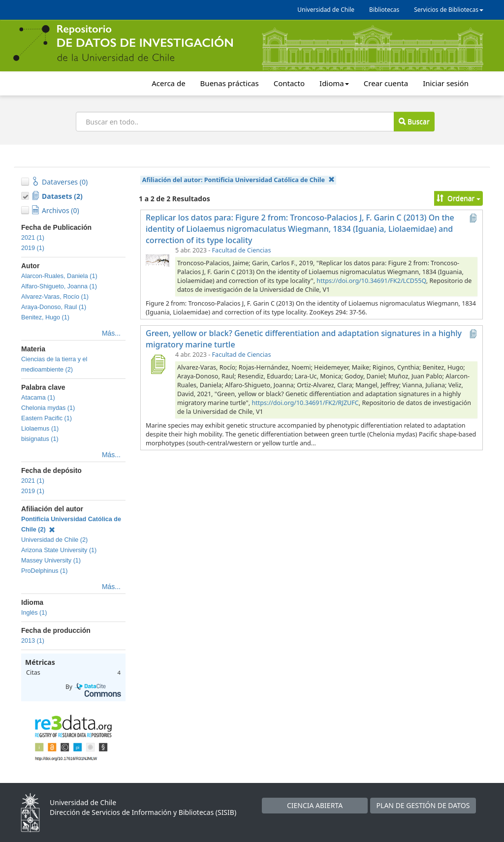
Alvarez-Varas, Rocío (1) (55, 297)
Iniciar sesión (446, 83)
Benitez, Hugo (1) (45, 317)
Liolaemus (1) (40, 429)
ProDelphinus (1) (45, 571)
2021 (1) (33, 238)
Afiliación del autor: (238, 180)
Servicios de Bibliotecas (449, 10)
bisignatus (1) (40, 439)
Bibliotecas (384, 10)
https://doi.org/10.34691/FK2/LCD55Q (371, 281)
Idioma (334, 83)
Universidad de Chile (326, 10)
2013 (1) (33, 641)
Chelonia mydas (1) (48, 408)
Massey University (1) (51, 561)
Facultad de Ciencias (242, 250)
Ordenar (458, 198)
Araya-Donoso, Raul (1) (54, 307)
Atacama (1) (38, 398)
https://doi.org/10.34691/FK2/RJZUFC (305, 403)
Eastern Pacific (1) (47, 418)
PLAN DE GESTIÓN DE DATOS (423, 805)
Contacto (289, 83)
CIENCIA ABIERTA (315, 805)
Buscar (414, 121)
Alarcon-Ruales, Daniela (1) (59, 276)
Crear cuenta (386, 83)
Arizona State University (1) (59, 550)
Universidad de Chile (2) (54, 540)
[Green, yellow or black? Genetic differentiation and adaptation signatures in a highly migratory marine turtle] (157, 364)
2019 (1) (33, 248)
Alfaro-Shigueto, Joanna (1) (59, 286)
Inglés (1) (34, 613)
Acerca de (168, 83)
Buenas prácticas (230, 83)
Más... (111, 333)
